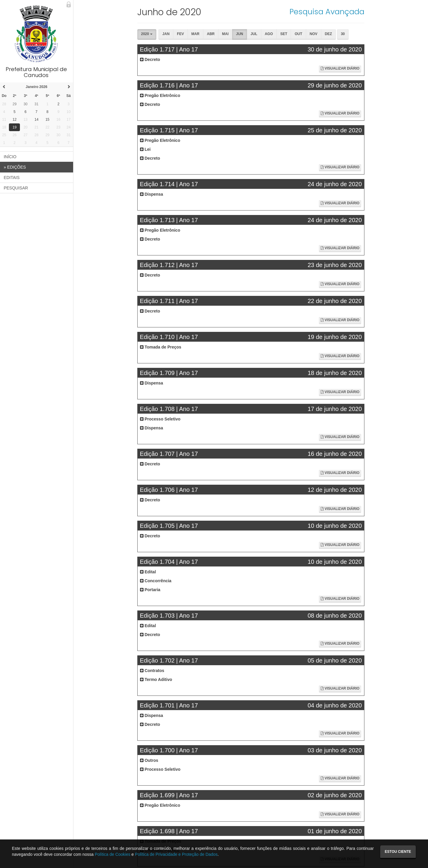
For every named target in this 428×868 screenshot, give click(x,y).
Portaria (151, 590)
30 (343, 34)
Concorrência (156, 581)
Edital (148, 572)
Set (284, 34)
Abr (211, 34)
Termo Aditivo (156, 679)
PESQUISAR (17, 188)
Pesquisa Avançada (327, 12)
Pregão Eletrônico (160, 95)
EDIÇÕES (16, 167)
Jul (255, 34)
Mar (196, 34)
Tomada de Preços (161, 347)
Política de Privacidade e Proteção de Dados (176, 854)
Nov (314, 34)
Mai (226, 34)
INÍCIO (11, 157)
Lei (146, 149)
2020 (147, 34)
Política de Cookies (113, 854)
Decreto (150, 59)
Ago (269, 34)
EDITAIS (12, 178)
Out (299, 34)
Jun (240, 34)
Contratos (152, 671)
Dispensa (152, 194)
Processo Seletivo (161, 419)
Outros (150, 760)
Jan (166, 34)
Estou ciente (398, 852)
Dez (329, 34)
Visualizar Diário (340, 68)
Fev (181, 34)
